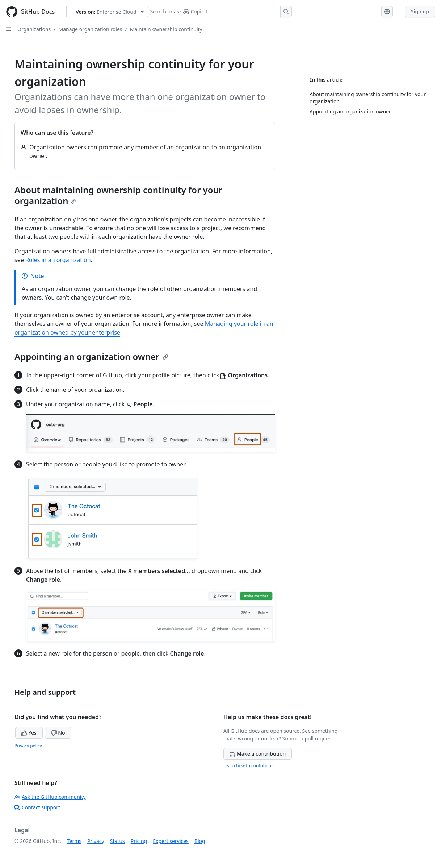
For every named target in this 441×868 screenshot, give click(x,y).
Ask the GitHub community (50, 797)
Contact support (37, 807)
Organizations (34, 29)
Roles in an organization (58, 260)
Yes (29, 733)
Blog (200, 841)
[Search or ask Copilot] (219, 12)
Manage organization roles (90, 29)
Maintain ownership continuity (166, 29)
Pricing (139, 841)
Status (117, 841)
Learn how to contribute (248, 766)
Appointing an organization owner (91, 356)
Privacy (96, 841)
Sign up (420, 11)
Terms (74, 841)
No (58, 733)
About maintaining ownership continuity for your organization (118, 195)
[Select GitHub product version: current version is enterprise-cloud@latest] (110, 12)
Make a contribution (258, 754)
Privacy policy (28, 746)
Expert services (171, 841)
